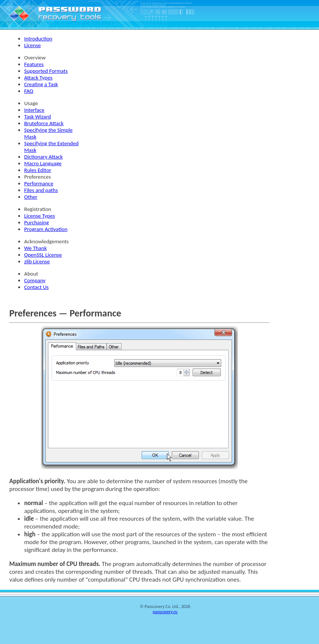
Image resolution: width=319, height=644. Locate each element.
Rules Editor (38, 170)
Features (34, 64)
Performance (39, 183)
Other (31, 197)
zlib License (37, 261)
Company (35, 280)
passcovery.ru (165, 612)
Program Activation (46, 229)
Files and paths (41, 190)
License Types (40, 216)
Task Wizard (38, 117)
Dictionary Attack (43, 157)
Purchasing (36, 222)
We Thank (36, 248)
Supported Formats (46, 71)
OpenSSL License (43, 255)
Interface (34, 110)
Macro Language (43, 163)
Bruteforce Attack (44, 123)
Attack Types (38, 78)
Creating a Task (41, 84)
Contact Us (36, 287)
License (33, 45)
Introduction (38, 39)
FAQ (29, 91)
